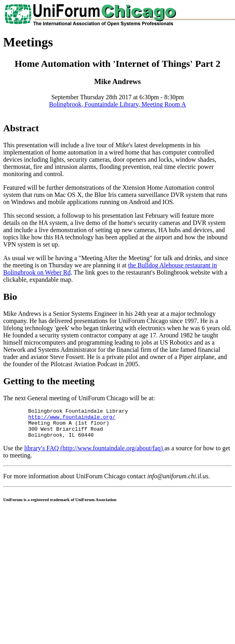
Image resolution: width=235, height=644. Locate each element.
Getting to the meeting (49, 381)
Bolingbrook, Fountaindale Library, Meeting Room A (117, 104)
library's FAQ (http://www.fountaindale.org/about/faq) (94, 454)
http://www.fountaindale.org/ (72, 419)
